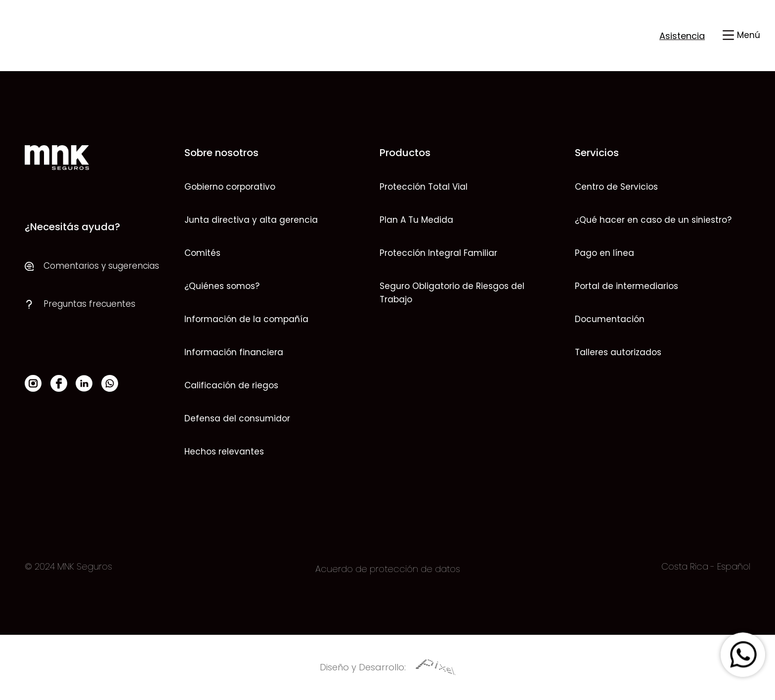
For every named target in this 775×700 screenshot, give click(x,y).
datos (446, 569)
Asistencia (682, 36)
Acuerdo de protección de (374, 569)
